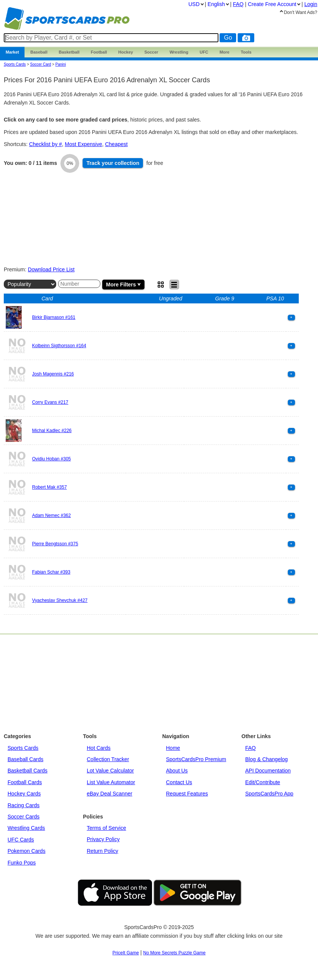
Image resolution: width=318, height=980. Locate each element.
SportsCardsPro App (269, 794)
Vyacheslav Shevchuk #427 (60, 600)
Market (12, 52)
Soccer (151, 52)
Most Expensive (84, 144)
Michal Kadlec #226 (52, 431)
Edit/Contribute (263, 782)
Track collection (113, 163)
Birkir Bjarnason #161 (54, 317)
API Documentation (268, 771)
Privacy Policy (103, 839)
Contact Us (179, 782)
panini (61, 64)
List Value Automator (111, 782)
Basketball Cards (28, 771)
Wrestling (179, 52)
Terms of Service (106, 828)
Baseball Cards (25, 759)
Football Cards (25, 782)
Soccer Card (41, 64)
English (216, 4)
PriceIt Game (126, 953)
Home (173, 748)
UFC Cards (21, 840)
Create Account (272, 4)
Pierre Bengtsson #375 (55, 544)
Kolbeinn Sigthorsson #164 (59, 346)
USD (194, 4)
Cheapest (116, 144)
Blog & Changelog (267, 759)
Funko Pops (22, 863)
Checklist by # (45, 144)
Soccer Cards (24, 817)
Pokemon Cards (26, 851)
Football (99, 52)
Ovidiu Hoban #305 (51, 459)
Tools (246, 52)
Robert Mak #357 (49, 487)
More (224, 52)
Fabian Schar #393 (51, 572)
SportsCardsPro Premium (196, 759)
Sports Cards (15, 64)
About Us (177, 771)
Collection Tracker (108, 759)
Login (311, 4)
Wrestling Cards (26, 828)
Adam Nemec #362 (51, 515)
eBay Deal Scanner (110, 794)
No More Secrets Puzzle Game (174, 953)
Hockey (126, 52)
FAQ (250, 748)
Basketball (69, 52)
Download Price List (51, 269)
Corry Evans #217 (50, 402)
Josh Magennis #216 (53, 374)
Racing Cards (24, 805)
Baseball (39, 52)
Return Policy (102, 851)
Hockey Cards (24, 794)
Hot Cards (99, 748)
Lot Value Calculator (110, 771)
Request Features (187, 794)
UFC (204, 52)
